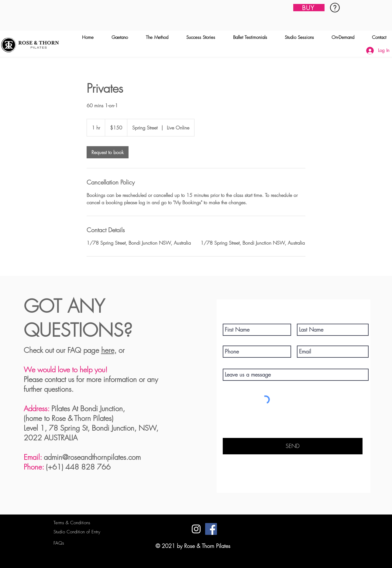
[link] (108, 152)
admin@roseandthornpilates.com (92, 457)
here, (109, 350)
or (120, 350)
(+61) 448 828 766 (78, 467)
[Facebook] (211, 529)
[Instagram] (196, 529)
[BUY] (309, 8)
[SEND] (293, 446)
